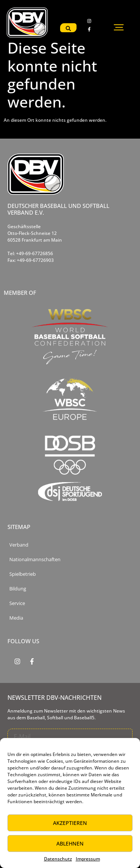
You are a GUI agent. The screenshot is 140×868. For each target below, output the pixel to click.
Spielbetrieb (23, 574)
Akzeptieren (70, 823)
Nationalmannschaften (35, 559)
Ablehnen (70, 843)
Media (16, 618)
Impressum (88, 859)
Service (17, 603)
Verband (19, 545)
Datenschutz (58, 859)
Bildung (18, 589)
